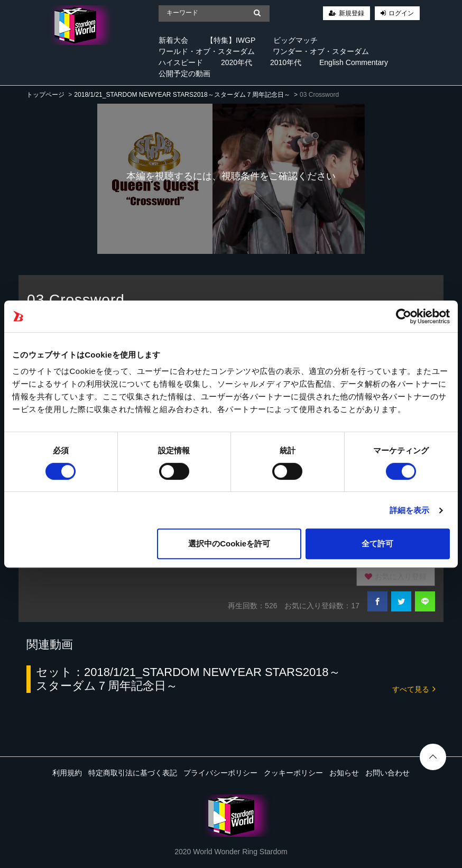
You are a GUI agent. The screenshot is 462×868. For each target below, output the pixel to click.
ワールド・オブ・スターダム (207, 51)
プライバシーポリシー (220, 773)
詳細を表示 (410, 510)
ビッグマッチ (295, 40)
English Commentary (354, 62)
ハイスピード (181, 62)
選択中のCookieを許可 (229, 543)
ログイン (401, 13)
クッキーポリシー (293, 773)
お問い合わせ (387, 773)
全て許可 (377, 543)
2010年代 (286, 62)
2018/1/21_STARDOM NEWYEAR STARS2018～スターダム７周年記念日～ (182, 95)
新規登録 (352, 13)
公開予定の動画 (184, 74)
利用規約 (67, 773)
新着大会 (173, 40)
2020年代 (237, 62)
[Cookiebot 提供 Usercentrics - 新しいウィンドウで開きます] (404, 316)
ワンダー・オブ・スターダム (321, 51)
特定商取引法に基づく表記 (133, 773)
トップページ (45, 95)
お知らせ (344, 773)
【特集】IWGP (231, 40)
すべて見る (414, 688)
